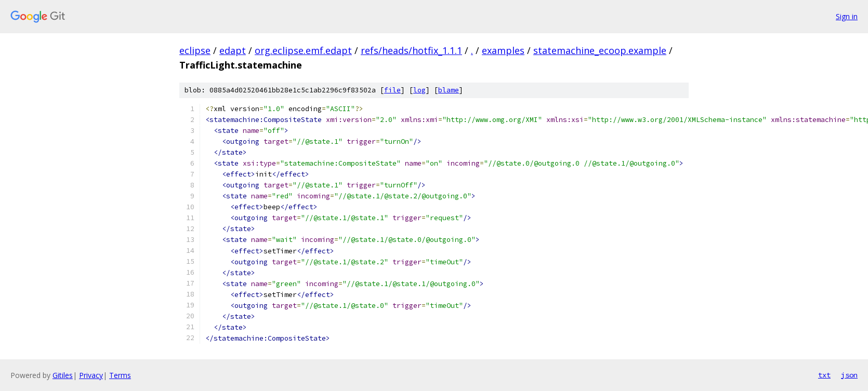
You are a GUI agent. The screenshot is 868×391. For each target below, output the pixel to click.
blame (449, 90)
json (849, 375)
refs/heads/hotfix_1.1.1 (411, 50)
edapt (233, 50)
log (419, 90)
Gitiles (63, 375)
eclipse (195, 50)
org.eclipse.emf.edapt (303, 50)
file (392, 90)
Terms (120, 375)
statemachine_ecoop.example (600, 50)
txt (824, 375)
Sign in (847, 16)
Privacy (91, 375)
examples (503, 50)
